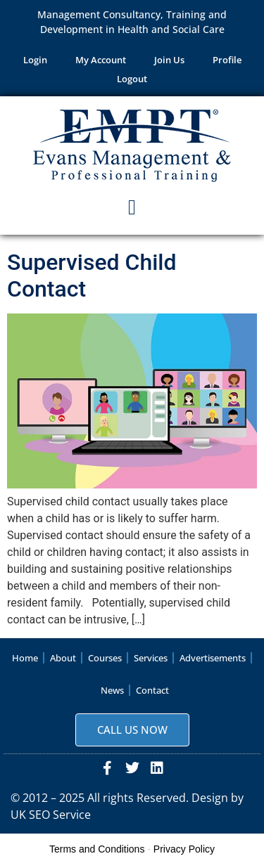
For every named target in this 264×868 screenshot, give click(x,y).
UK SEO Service (51, 815)
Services (151, 658)
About (63, 658)
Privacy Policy (184, 849)
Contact (152, 690)
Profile (227, 60)
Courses (105, 658)
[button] (132, 208)
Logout (132, 79)
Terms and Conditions (97, 849)
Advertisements (213, 658)
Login (35, 60)
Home (25, 658)
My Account (101, 60)
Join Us (169, 60)
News (112, 690)
